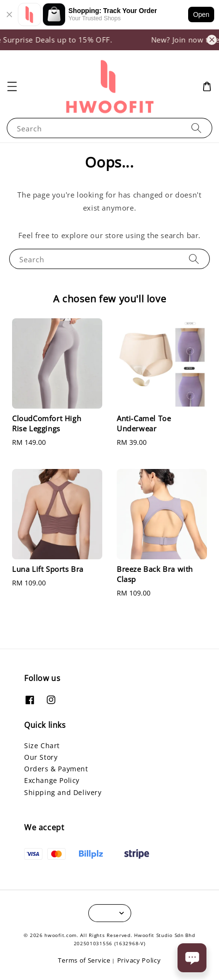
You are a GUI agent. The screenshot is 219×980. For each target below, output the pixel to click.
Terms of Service (84, 960)
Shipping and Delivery (63, 792)
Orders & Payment (56, 769)
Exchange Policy (52, 780)
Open (201, 14)
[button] (12, 86)
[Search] (196, 128)
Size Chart (42, 746)
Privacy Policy (139, 960)
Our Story (41, 757)
